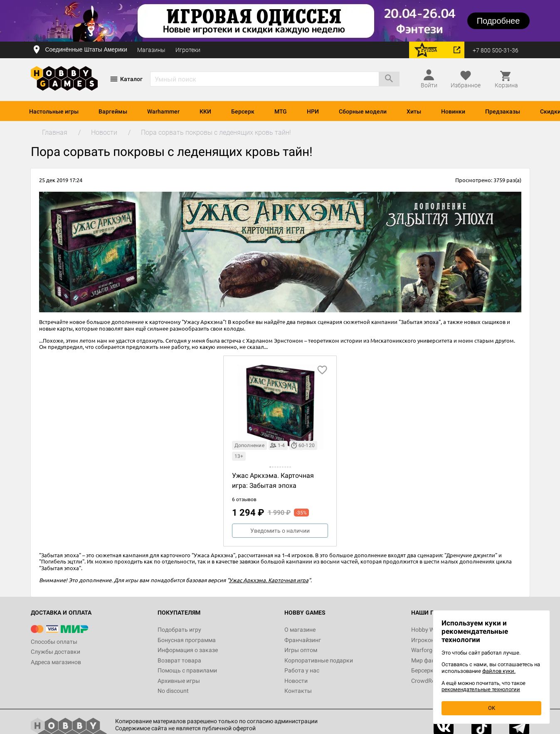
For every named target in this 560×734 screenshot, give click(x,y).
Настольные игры (54, 111)
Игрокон (423, 640)
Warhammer (163, 111)
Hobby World (428, 630)
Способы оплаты (54, 642)
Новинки (453, 111)
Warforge (423, 650)
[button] (270, 467)
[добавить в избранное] (322, 370)
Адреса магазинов (56, 662)
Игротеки (188, 50)
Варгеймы (113, 111)
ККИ (205, 111)
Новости (296, 681)
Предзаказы (503, 111)
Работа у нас (302, 670)
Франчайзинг (303, 640)
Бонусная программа (187, 640)
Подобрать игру (179, 630)
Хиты (414, 111)
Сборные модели (363, 111)
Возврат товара (179, 660)
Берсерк (243, 111)
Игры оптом (301, 650)
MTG (281, 111)
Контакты (298, 691)
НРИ (313, 111)
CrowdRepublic (431, 681)
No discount (173, 691)
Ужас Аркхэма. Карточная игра (269, 580)
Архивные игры (179, 681)
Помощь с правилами (187, 670)
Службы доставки (56, 652)
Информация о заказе (188, 650)
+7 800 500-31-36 (496, 50)
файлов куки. (499, 671)
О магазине (300, 630)
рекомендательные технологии (481, 689)
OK (492, 708)
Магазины (151, 50)
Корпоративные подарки (319, 660)
